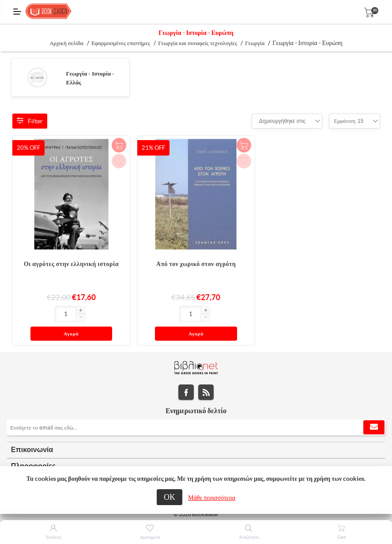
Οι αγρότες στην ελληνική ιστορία (71, 264)
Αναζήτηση (249, 537)
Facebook (186, 375)
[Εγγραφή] (196, 410)
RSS (206, 375)
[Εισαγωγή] (28, 314)
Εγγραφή (374, 410)
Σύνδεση (54, 537)
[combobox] (283, 121)
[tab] (196, 433)
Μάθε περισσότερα (212, 498)
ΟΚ (170, 497)
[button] (43, 311)
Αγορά (88, 314)
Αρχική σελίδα (66, 43)
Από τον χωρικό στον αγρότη (196, 264)
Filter (30, 121)
